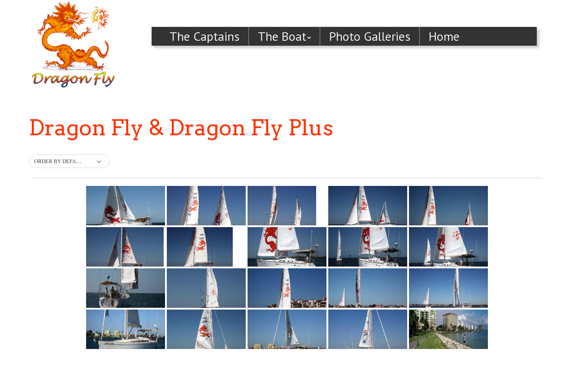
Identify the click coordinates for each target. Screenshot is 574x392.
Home (444, 36)
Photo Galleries (370, 36)
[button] (70, 162)
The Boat (282, 36)
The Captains (204, 36)
